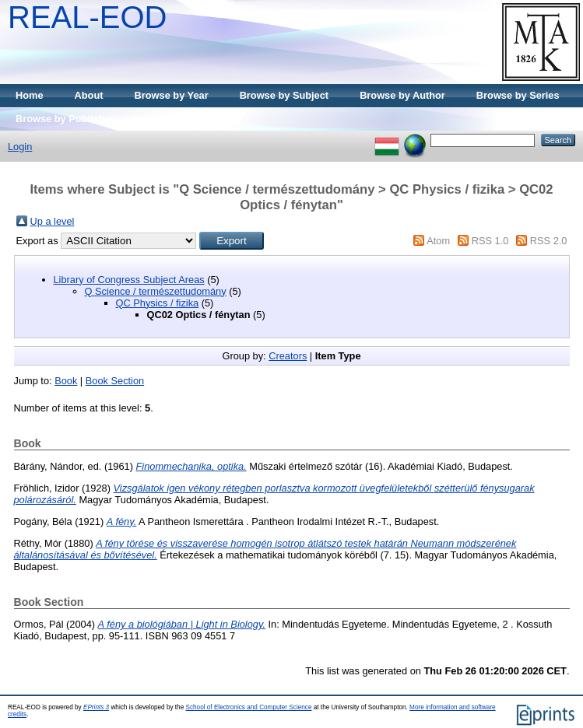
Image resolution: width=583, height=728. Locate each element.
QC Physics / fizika (158, 303)
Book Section (115, 381)
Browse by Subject (284, 95)
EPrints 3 (96, 707)
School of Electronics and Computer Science (248, 707)
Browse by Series (518, 95)
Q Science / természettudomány (156, 291)
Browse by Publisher (65, 119)
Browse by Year (172, 95)
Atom (438, 241)
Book (66, 381)
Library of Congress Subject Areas (129, 280)
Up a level (53, 221)
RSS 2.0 (549, 241)
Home (30, 95)
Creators (288, 356)
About (89, 95)
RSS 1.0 (490, 241)
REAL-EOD (88, 17)
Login (20, 147)
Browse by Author (402, 95)
